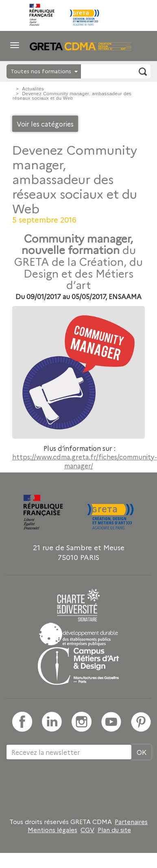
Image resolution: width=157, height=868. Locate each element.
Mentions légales (52, 830)
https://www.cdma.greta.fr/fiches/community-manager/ (85, 461)
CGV (87, 830)
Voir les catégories (45, 124)
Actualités (33, 89)
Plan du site (114, 830)
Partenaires (131, 822)
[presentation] (68, 786)
